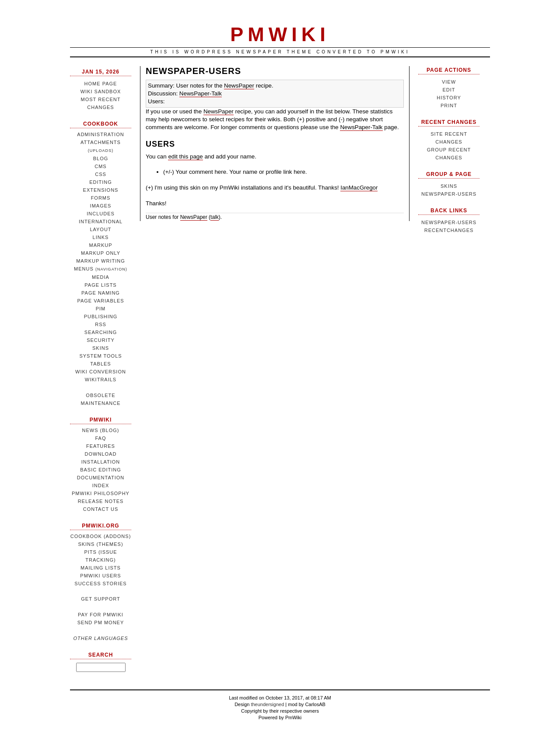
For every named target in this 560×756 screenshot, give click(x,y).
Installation (101, 462)
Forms (101, 198)
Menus (101, 269)
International (101, 222)
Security (101, 340)
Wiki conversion (101, 372)
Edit (449, 90)
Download (101, 454)
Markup (100, 245)
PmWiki (101, 420)
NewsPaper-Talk (201, 93)
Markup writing (101, 261)
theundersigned (267, 704)
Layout (100, 229)
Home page (101, 84)
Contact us (101, 509)
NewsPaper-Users (193, 71)
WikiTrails (101, 380)
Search (101, 655)
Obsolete (100, 395)
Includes (101, 214)
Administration (100, 134)
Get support (100, 599)
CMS (100, 166)
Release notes (101, 501)
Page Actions (449, 70)
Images (101, 206)
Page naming (101, 293)
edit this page (185, 156)
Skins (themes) (100, 544)
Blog (101, 158)
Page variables (100, 301)
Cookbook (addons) (101, 536)
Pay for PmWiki (101, 615)
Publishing (101, 316)
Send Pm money (101, 622)
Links (101, 237)
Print (449, 105)
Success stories (100, 584)
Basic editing (101, 470)
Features (101, 446)
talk (215, 217)
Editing (101, 182)
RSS (101, 324)
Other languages (100, 638)
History (449, 98)
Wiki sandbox (101, 91)
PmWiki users (100, 576)
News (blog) (101, 430)
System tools (100, 356)
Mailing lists (101, 568)
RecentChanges (449, 230)
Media (101, 277)
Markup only (101, 253)
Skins (101, 348)
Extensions (101, 190)
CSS (101, 174)
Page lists (100, 285)
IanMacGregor (359, 188)
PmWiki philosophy (101, 493)
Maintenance (100, 403)
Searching (101, 332)
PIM (101, 309)
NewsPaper (239, 86)
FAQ (100, 438)
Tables (100, 364)
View (449, 82)
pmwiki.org (100, 526)
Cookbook (101, 124)
